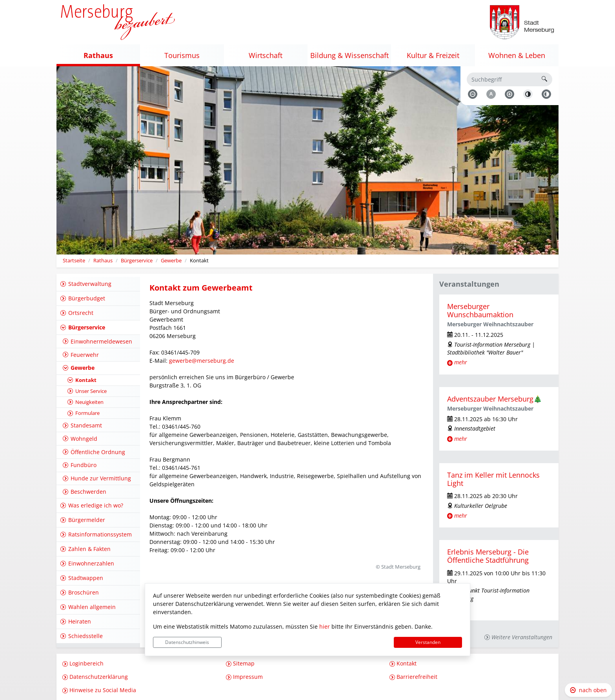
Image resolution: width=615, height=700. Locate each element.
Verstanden (428, 642)
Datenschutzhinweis (187, 642)
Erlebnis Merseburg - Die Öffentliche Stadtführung (488, 556)
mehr (461, 362)
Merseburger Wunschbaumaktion (480, 310)
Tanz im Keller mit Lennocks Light (493, 479)
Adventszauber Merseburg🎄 (495, 399)
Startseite (74, 261)
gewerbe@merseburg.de (202, 361)
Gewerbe (171, 261)
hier (325, 626)
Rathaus (103, 261)
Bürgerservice (137, 261)
